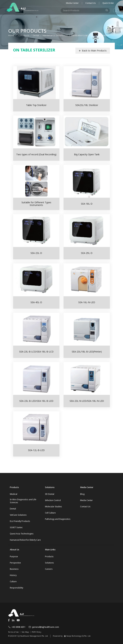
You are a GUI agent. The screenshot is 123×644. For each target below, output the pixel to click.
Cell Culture (50, 513)
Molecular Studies (53, 507)
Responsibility (17, 588)
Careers (49, 569)
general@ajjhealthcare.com (44, 627)
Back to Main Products (93, 51)
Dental (13, 509)
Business (14, 569)
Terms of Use (13, 632)
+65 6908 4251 (17, 627)
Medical (14, 494)
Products (49, 556)
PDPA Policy (36, 632)
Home (11, 35)
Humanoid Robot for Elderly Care (25, 540)
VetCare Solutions (18, 515)
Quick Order (108, 3)
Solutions (49, 563)
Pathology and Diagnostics (58, 519)
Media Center (72, 3)
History (13, 575)
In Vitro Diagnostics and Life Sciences (23, 501)
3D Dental (50, 494)
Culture (13, 581)
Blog (82, 494)
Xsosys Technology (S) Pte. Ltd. (77, 636)
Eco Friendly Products (20, 521)
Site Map (25, 632)
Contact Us (91, 3)
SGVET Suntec (16, 527)
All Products (23, 35)
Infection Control (53, 500)
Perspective (15, 563)
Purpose (14, 556)
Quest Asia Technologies (22, 534)
